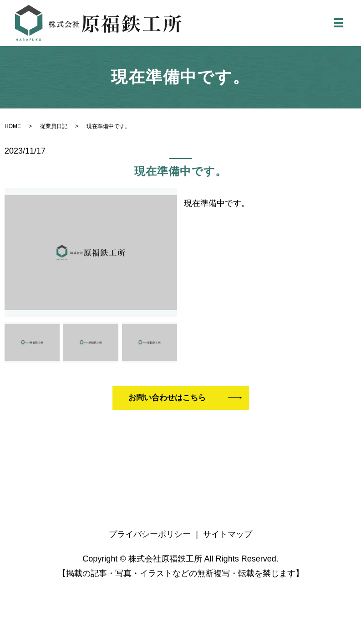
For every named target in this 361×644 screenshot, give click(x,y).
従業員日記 (54, 129)
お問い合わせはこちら (170, 402)
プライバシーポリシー (150, 539)
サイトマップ (228, 539)
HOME (13, 129)
